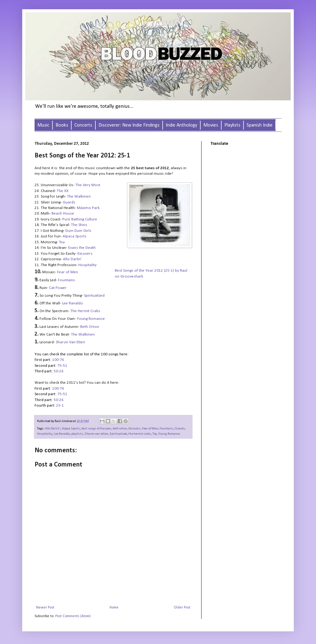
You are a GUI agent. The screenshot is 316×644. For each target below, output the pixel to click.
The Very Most (88, 185)
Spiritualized (94, 296)
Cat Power (58, 288)
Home (114, 608)
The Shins (79, 225)
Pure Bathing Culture (80, 219)
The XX (63, 191)
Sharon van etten (96, 434)
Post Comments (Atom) (73, 616)
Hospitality (87, 265)
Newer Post (45, 608)
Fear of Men (68, 272)
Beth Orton (90, 327)
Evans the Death (82, 248)
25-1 (60, 406)
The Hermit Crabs (85, 311)
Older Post (182, 608)
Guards (180, 429)
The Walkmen (83, 335)
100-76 (58, 360)
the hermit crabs (140, 434)
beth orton (120, 429)
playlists (77, 434)
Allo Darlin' (72, 259)
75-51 (62, 366)
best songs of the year (96, 429)
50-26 (59, 371)
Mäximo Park (88, 208)
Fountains (67, 280)
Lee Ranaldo (62, 434)
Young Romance (169, 434)
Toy (62, 242)
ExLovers (85, 254)
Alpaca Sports (75, 236)
